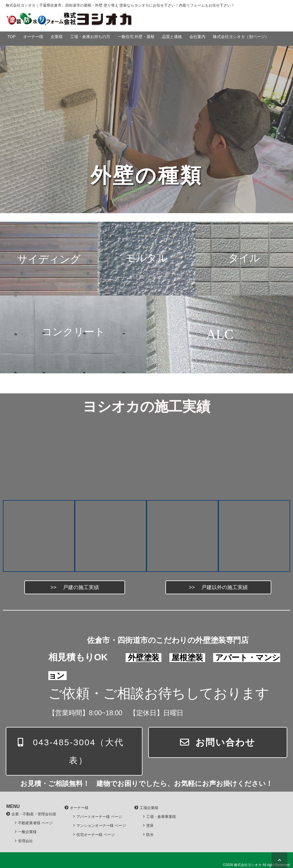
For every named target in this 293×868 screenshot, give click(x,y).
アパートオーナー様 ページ (99, 817)
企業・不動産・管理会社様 (34, 814)
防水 (150, 835)
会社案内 (197, 37)
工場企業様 (149, 808)
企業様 (57, 37)
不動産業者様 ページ (35, 823)
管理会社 (25, 841)
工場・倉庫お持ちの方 (90, 37)
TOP (12, 37)
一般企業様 (27, 832)
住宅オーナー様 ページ (96, 835)
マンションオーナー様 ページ (101, 826)
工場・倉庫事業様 (161, 817)
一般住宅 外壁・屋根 (136, 37)
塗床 (150, 826)
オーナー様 (33, 37)
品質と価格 (172, 37)
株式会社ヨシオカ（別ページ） (241, 37)
